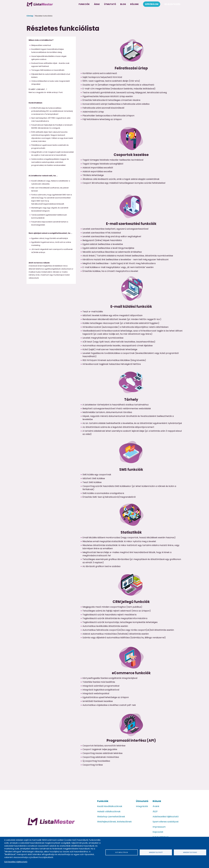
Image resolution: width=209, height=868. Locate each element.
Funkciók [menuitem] (84, 4)
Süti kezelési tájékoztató (16, 862)
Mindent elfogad (190, 852)
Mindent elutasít (156, 852)
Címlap (30, 16)
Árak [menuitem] (97, 4)
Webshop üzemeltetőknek (111, 817)
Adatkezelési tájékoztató (166, 817)
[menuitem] (40, 4)
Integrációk (142, 806)
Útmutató (142, 801)
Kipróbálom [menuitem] (152, 4)
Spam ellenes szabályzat (166, 822)
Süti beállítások (122, 852)
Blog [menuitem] (123, 4)
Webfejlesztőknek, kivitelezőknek (114, 822)
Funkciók (103, 801)
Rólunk (157, 801)
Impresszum (159, 827)
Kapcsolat (158, 832)
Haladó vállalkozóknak (109, 812)
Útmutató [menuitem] (110, 4)
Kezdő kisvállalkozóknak (110, 806)
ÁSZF (155, 812)
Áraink (156, 806)
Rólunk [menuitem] (134, 4)
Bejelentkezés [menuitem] (172, 4)
